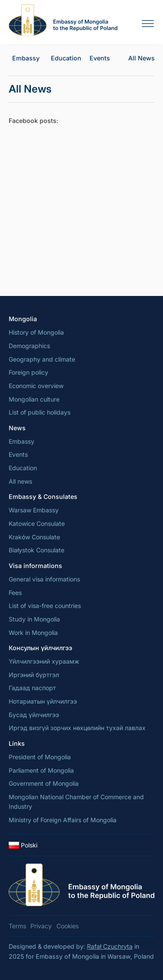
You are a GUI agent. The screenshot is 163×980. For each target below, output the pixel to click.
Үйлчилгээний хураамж (44, 661)
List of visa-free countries (45, 606)
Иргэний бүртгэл (34, 675)
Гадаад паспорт (32, 688)
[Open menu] (148, 24)
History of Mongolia (36, 332)
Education (66, 58)
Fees (15, 593)
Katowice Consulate (37, 523)
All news (20, 481)
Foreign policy (28, 372)
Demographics (29, 346)
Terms (17, 926)
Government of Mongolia (44, 783)
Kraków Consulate (34, 537)
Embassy (26, 58)
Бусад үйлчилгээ (34, 715)
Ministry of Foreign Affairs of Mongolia (63, 820)
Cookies (68, 926)
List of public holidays (40, 412)
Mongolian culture (34, 399)
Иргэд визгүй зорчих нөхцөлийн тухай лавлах (77, 728)
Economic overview (36, 386)
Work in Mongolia (33, 633)
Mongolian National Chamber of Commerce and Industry (76, 802)
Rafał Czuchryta (110, 946)
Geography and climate (42, 359)
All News (141, 58)
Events (100, 58)
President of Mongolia (40, 757)
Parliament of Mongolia (41, 770)
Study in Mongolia (34, 619)
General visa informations (44, 579)
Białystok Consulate (37, 550)
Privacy (41, 926)
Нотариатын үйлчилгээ (43, 701)
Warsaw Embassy (34, 510)
